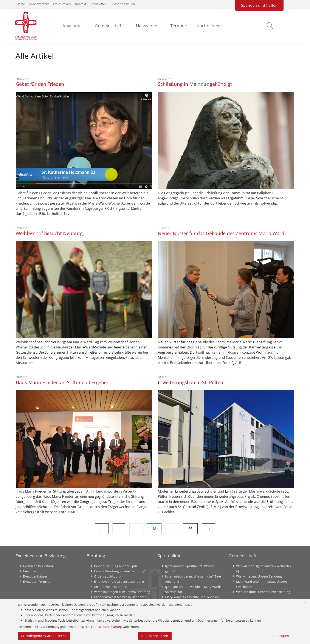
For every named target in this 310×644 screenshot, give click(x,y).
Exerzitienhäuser (35, 576)
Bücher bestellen (123, 4)
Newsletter (98, 4)
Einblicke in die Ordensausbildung (119, 582)
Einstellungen (278, 636)
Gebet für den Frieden (40, 84)
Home (21, 4)
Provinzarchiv (39, 4)
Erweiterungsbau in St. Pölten (191, 382)
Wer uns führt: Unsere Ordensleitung (263, 592)
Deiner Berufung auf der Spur (116, 566)
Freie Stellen (62, 4)
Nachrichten (208, 26)
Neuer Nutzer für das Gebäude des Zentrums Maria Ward (221, 233)
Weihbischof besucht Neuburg (49, 233)
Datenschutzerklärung (106, 627)
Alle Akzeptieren (155, 636)
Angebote (72, 26)
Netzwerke (146, 26)
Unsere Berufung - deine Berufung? (120, 571)
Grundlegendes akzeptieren (44, 636)
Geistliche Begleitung (38, 566)
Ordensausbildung (108, 576)
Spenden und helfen (259, 5)
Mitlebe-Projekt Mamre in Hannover (120, 597)
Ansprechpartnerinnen (111, 587)
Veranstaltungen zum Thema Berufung (122, 592)
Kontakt (81, 4)
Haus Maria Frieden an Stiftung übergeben (63, 382)
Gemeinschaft (109, 26)
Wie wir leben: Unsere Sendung (259, 576)
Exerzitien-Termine (37, 582)
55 (190, 529)
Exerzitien (30, 571)
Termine (179, 26)
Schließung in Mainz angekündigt (195, 84)
